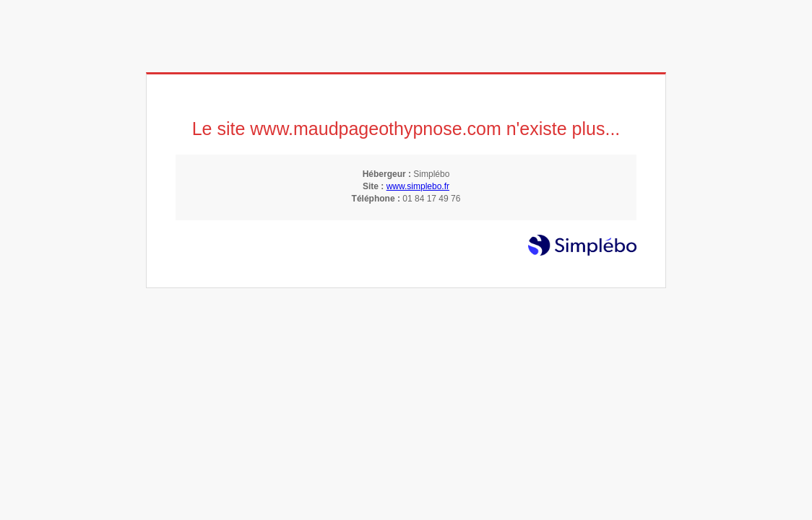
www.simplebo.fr (418, 186)
